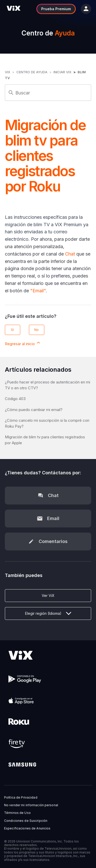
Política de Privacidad (21, 798)
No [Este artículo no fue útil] (36, 330)
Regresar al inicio (23, 343)
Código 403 (15, 399)
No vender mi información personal (31, 805)
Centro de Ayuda (32, 72)
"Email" (38, 291)
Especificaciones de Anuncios (27, 828)
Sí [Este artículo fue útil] (12, 330)
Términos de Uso (17, 813)
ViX (8, 72)
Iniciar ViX (62, 72)
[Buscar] (48, 93)
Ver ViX (48, 595)
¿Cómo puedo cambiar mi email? (34, 410)
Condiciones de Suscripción (26, 821)
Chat (70, 254)
